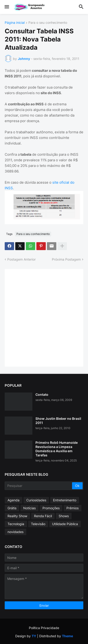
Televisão (38, 524)
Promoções (51, 508)
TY (34, 636)
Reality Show (17, 516)
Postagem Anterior (21, 259)
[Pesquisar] (39, 486)
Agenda (13, 500)
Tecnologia (16, 524)
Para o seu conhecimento (48, 23)
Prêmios (73, 508)
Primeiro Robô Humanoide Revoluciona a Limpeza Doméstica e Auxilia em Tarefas (57, 449)
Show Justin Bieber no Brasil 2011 (58, 421)
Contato (42, 394)
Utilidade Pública (65, 524)
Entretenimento (65, 500)
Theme (67, 636)
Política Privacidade (44, 628)
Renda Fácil (43, 516)
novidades (15, 532)
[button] (6, 7)
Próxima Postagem (66, 259)
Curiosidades (36, 500)
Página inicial (15, 23)
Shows (64, 516)
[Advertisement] (44, 317)
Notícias (29, 508)
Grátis (12, 508)
